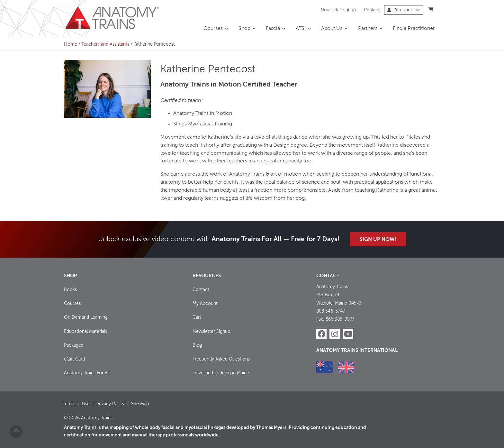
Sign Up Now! (378, 240)
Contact (371, 10)
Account (404, 10)
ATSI (301, 29)
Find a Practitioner (414, 29)
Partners (368, 29)
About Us (332, 29)
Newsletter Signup (338, 10)
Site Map (140, 404)
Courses (213, 29)
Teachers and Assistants (105, 44)
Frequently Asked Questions (221, 359)
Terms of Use (76, 404)
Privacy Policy (110, 404)
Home (71, 44)
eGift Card (74, 359)
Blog (197, 345)
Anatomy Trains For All (87, 373)
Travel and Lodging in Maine (221, 373)
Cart (197, 317)
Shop (244, 29)
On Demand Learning (86, 317)
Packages (73, 345)
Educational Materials (85, 332)
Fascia (273, 29)
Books (70, 290)
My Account (205, 304)
